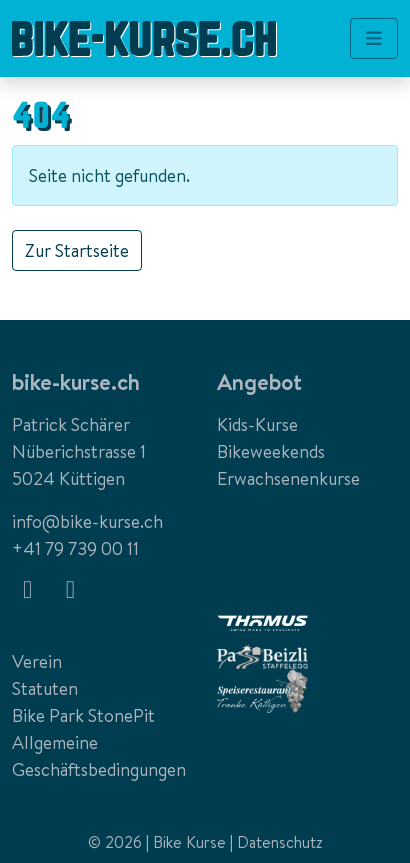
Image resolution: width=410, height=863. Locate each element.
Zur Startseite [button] (77, 250)
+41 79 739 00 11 (75, 548)
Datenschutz (280, 842)
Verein (37, 661)
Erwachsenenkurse (288, 478)
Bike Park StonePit (83, 715)
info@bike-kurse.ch (87, 521)
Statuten (45, 688)
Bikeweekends (271, 451)
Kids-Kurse (257, 424)
